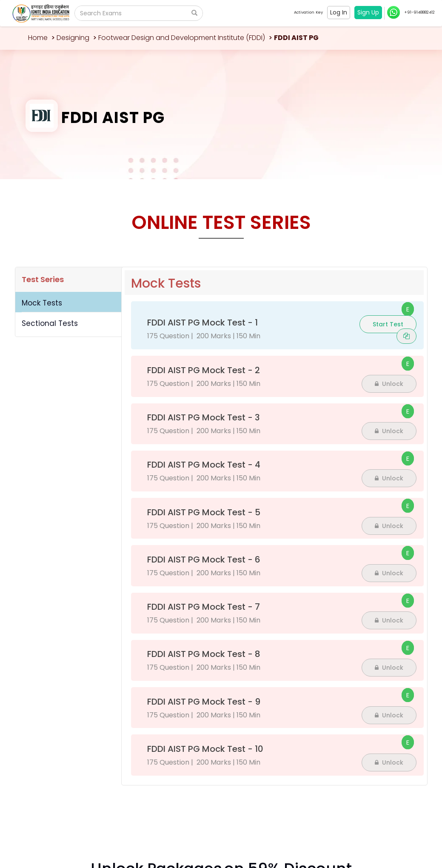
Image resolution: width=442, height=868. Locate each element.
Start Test (388, 324)
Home (38, 38)
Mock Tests (42, 303)
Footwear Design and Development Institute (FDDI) (182, 38)
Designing (73, 38)
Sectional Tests (50, 323)
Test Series (43, 279)
